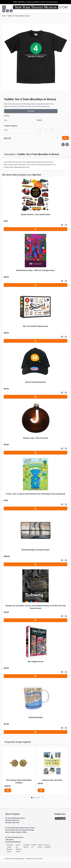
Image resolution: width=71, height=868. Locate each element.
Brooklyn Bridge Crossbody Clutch (35, 550)
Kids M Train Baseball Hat (35, 382)
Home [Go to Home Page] (4, 16)
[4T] (52, 131)
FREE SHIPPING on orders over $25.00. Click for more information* (35, 2)
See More (31, 111)
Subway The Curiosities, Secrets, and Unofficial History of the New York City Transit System (35, 607)
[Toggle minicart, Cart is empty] (11, 11)
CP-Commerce (38, 859)
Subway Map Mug (35, 717)
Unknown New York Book (52, 780)
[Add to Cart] (65, 138)
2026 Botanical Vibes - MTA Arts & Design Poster (35, 270)
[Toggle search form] (4, 11)
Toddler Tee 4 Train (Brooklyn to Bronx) (19, 16)
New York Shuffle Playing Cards (35, 326)
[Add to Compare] (67, 144)
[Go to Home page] (41, 7)
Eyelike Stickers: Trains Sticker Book (35, 215)
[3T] (46, 131)
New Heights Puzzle (35, 662)
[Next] (43, 798)
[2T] (40, 131)
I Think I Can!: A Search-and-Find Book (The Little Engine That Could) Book (35, 494)
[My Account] (7, 11)
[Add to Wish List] (63, 144)
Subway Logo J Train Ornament (35, 438)
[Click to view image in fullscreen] (35, 57)
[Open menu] (4, 7)
